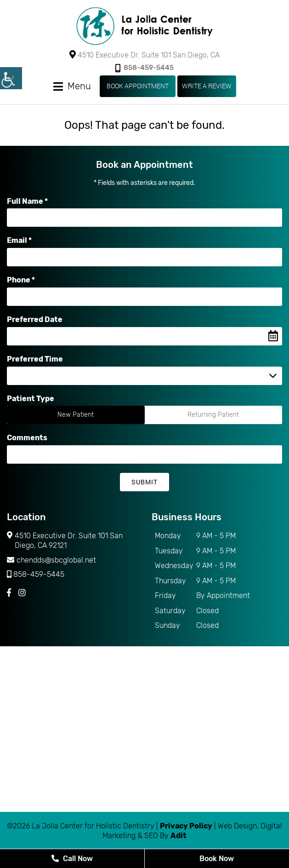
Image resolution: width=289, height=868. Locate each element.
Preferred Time (35, 359)
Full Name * (27, 201)
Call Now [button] (72, 859)
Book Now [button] (217, 859)
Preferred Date (35, 319)
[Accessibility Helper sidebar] (11, 78)
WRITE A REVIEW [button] (207, 86)
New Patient (76, 415)
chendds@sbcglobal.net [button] (51, 560)
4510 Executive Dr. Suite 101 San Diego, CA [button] (144, 55)
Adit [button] (178, 836)
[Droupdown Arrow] (273, 376)
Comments (27, 438)
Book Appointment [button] (138, 86)
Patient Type (31, 399)
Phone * (21, 280)
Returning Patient (213, 415)
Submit (144, 482)
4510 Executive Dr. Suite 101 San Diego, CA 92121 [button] (65, 541)
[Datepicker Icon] (273, 336)
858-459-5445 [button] (144, 68)
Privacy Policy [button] (186, 826)
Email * (19, 240)
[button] (145, 26)
